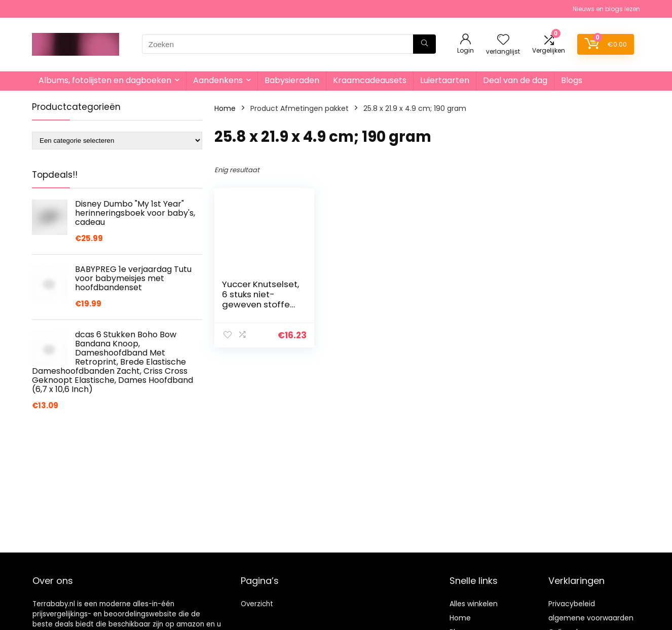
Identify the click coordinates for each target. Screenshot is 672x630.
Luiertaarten (445, 80)
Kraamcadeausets (370, 80)
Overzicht (257, 604)
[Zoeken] (424, 44)
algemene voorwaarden (591, 618)
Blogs (572, 80)
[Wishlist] (503, 40)
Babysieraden (292, 80)
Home (225, 108)
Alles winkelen (474, 604)
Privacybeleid (572, 604)
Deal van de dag (515, 80)
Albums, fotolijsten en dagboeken (105, 80)
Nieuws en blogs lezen (606, 9)
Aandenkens (218, 80)
